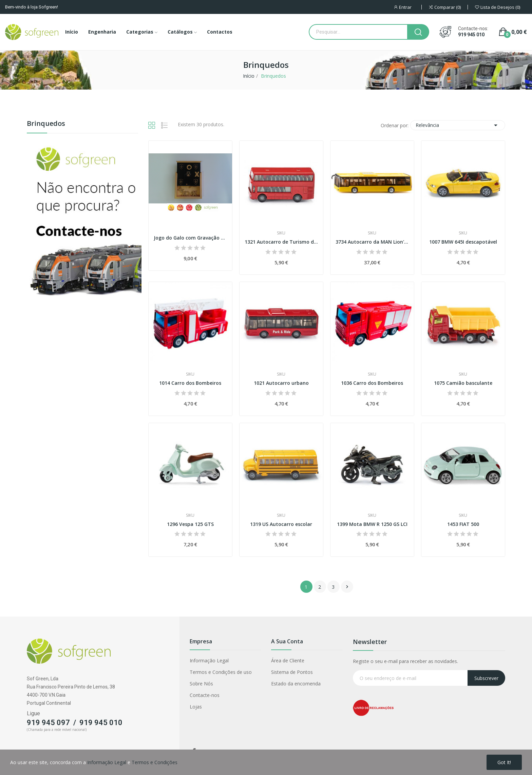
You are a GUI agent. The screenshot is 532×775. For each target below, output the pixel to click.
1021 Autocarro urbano (281, 383)
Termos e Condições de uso (221, 672)
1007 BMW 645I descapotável (463, 242)
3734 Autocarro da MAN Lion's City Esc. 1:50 (372, 242)
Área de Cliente (288, 660)
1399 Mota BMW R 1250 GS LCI (372, 524)
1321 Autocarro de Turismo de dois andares (281, 242)
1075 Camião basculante (463, 383)
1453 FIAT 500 (463, 524)
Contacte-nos (205, 695)
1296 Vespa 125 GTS (190, 524)
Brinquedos (46, 124)
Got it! (504, 762)
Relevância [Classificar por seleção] (458, 125)
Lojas (196, 707)
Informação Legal (209, 660)
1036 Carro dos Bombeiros (372, 383)
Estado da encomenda (296, 684)
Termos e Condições (155, 762)
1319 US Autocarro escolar (281, 524)
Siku (281, 233)
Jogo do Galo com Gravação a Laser (190, 238)
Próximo (347, 587)
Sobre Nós (201, 684)
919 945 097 (48, 723)
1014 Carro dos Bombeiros (190, 383)
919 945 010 (471, 35)
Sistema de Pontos (292, 672)
